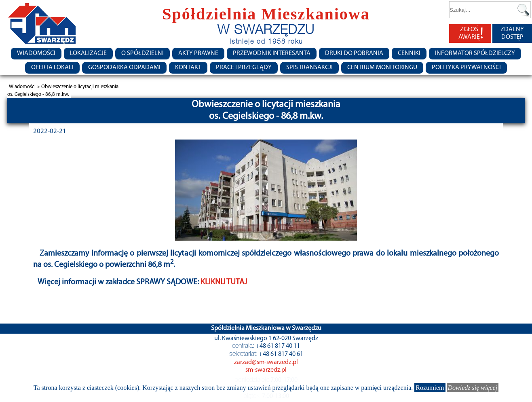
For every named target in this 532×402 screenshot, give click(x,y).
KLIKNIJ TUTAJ (224, 282)
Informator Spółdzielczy (475, 53)
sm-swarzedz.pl (266, 370)
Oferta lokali (52, 68)
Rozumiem (430, 388)
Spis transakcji (309, 68)
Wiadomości (36, 53)
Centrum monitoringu (382, 68)
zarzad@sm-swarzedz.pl (266, 362)
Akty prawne (198, 53)
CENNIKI (409, 53)
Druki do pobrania (354, 53)
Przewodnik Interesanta (272, 53)
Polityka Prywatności (466, 68)
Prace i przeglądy (244, 68)
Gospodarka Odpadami (124, 68)
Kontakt (188, 68)
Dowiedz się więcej (473, 388)
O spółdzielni (142, 53)
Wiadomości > (25, 87)
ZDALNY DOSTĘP (512, 33)
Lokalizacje (88, 53)
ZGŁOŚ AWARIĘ (471, 34)
